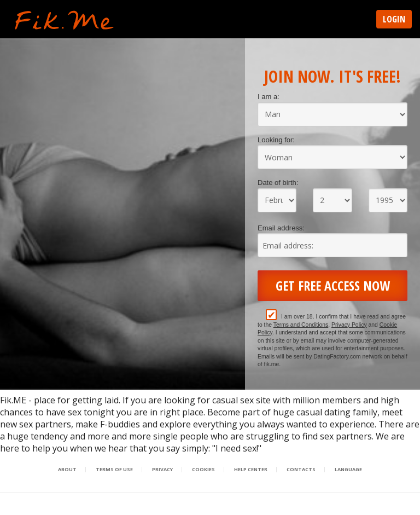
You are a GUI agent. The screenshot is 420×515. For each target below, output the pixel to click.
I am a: (269, 97)
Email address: (281, 228)
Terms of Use (114, 470)
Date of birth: (278, 183)
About (67, 470)
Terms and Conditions (301, 325)
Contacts (301, 470)
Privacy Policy (349, 325)
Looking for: (276, 140)
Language (348, 470)
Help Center (251, 470)
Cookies (203, 470)
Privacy (162, 470)
